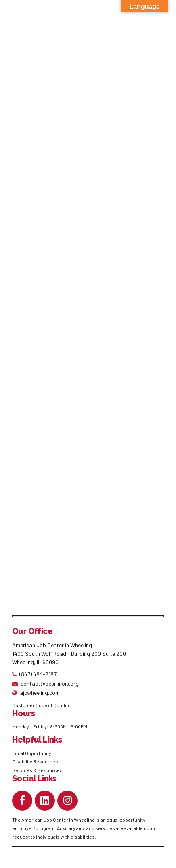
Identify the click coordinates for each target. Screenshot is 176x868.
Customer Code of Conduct (42, 706)
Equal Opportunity (32, 754)
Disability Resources (35, 762)
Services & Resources (37, 771)
